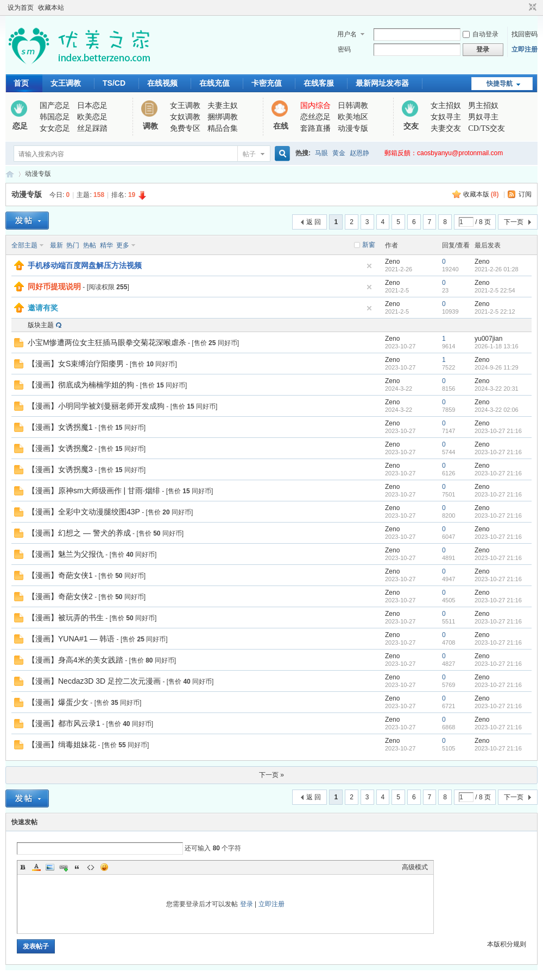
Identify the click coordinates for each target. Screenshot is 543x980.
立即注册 (525, 49)
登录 (247, 904)
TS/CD (114, 83)
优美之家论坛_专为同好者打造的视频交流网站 (10, 174)
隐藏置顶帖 (369, 266)
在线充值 (214, 83)
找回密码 (525, 34)
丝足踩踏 (92, 128)
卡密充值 (267, 83)
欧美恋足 (92, 117)
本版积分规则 (507, 944)
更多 (123, 245)
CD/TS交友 (487, 128)
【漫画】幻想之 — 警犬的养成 (79, 533)
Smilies (104, 867)
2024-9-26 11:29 (497, 367)
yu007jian (488, 339)
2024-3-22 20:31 (497, 389)
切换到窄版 (531, 8)
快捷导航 (500, 84)
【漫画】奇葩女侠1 (60, 575)
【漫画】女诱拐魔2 (60, 448)
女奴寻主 (446, 117)
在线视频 (162, 83)
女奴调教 (185, 117)
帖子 (249, 154)
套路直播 (315, 128)
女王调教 (66, 83)
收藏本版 (481, 194)
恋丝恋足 (315, 117)
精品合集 (223, 128)
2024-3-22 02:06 (497, 410)
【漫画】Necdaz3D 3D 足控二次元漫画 (94, 681)
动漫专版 (353, 128)
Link (64, 867)
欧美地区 (353, 117)
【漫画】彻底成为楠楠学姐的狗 (81, 385)
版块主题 (41, 325)
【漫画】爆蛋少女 (58, 702)
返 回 (314, 222)
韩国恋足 (55, 117)
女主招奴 (446, 106)
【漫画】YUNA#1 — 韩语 (71, 639)
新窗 (369, 245)
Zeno (392, 262)
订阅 (525, 194)
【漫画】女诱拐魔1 (60, 427)
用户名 (347, 34)
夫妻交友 (446, 128)
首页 (21, 83)
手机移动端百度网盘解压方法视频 (85, 265)
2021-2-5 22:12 (495, 311)
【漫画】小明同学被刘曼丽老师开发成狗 (96, 406)
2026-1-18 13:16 (497, 346)
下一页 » (271, 775)
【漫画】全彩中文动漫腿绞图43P (84, 512)
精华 (106, 245)
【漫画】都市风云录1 (64, 723)
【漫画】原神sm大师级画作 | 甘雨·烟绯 (94, 491)
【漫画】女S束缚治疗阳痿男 (76, 364)
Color (36, 867)
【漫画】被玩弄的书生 (66, 618)
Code (91, 867)
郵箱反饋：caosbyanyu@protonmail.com (444, 153)
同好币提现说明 (54, 287)
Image (50, 867)
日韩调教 (353, 106)
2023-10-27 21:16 (498, 431)
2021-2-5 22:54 (495, 290)
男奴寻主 (483, 117)
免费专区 (185, 128)
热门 (73, 245)
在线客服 (319, 83)
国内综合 (315, 106)
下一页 (514, 222)
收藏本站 (51, 8)
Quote (77, 867)
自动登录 (481, 34)
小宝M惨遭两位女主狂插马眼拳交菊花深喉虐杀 (107, 342)
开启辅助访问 (522, 8)
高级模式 (415, 867)
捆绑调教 (223, 117)
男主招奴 (483, 106)
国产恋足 (55, 106)
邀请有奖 (43, 308)
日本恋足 (92, 106)
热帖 (90, 245)
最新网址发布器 (382, 83)
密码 (344, 49)
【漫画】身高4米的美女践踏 (75, 660)
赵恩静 (359, 153)
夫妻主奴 (223, 106)
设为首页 (21, 8)
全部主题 (24, 245)
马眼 (321, 153)
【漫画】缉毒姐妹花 (62, 744)
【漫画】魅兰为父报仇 (66, 554)
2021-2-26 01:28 (497, 269)
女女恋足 (55, 128)
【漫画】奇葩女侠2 (60, 596)
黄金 (339, 153)
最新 (56, 245)
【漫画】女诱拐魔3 (60, 469)
